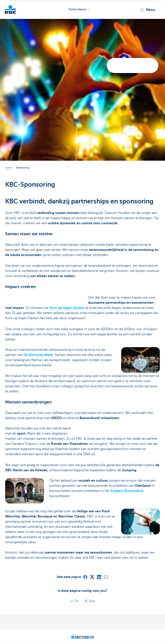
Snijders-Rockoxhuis (127, 491)
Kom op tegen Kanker (67, 308)
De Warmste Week (38, 355)
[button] (147, 10)
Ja (74, 601)
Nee (90, 601)
